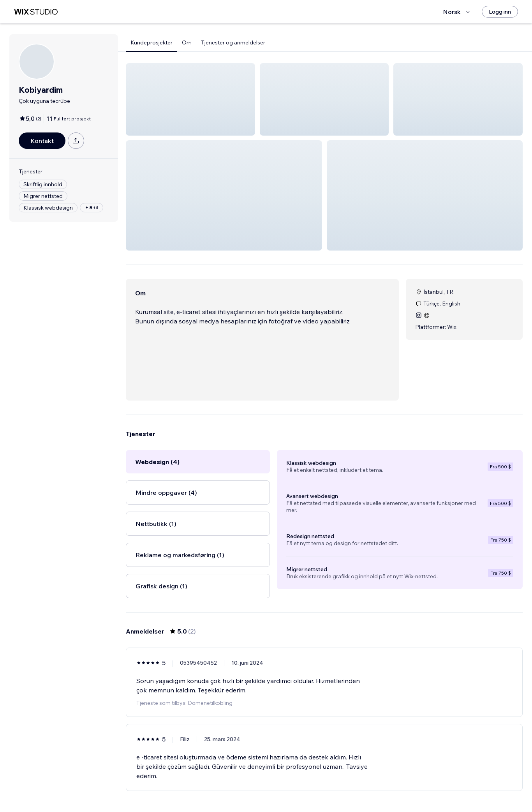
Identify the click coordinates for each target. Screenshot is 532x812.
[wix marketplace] (36, 12)
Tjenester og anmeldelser (233, 42)
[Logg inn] (500, 12)
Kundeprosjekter (151, 42)
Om (187, 42)
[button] (190, 99)
